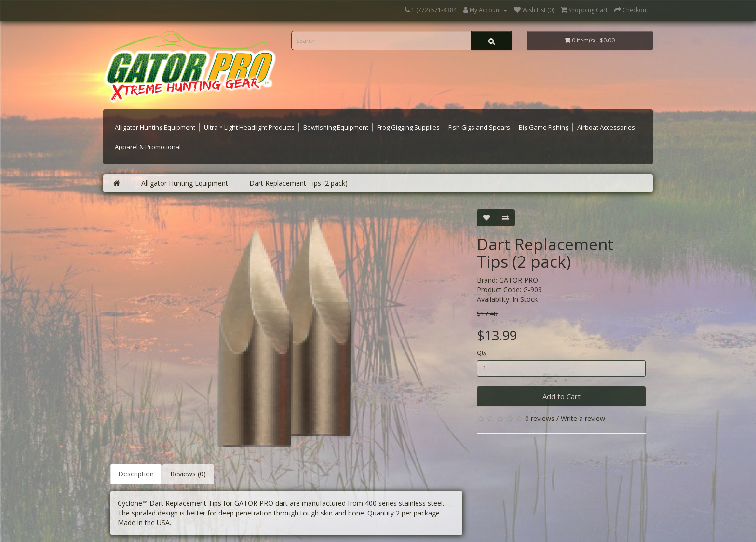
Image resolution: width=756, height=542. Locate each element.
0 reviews (540, 418)
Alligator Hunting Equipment (155, 127)
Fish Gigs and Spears (479, 127)
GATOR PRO (519, 280)
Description (136, 474)
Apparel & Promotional (148, 147)
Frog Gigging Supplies (408, 127)
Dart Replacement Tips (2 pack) (298, 183)
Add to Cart (561, 396)
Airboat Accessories (606, 127)
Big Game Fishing (544, 127)
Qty (482, 353)
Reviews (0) (188, 474)
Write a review (583, 418)
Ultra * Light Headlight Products (249, 127)
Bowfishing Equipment (336, 127)
